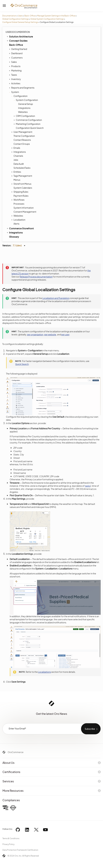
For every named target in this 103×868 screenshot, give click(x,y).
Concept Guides (17, 41)
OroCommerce (16, 752)
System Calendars (23, 188)
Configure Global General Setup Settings (20, 22)
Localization (19, 220)
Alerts (16, 224)
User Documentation (18, 32)
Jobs (16, 160)
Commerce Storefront (20, 228)
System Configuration (26, 100)
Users (20, 16)
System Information (24, 208)
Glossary (14, 237)
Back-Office (30, 16)
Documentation (9, 16)
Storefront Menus (22, 184)
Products (15, 66)
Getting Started (18, 49)
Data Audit (19, 164)
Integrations (24, 108)
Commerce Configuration (28, 120)
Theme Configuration (24, 136)
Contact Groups (22, 144)
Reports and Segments (22, 88)
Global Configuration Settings (16, 19)
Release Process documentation (36, 277)
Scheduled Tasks (22, 168)
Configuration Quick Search (30, 128)
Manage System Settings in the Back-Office (56, 16)
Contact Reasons (22, 140)
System (14, 92)
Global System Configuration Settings (47, 19)
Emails (16, 148)
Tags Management (22, 176)
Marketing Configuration (27, 124)
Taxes (13, 75)
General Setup (25, 104)
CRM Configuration (25, 116)
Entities (17, 172)
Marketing (16, 70)
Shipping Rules (20, 192)
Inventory (15, 79)
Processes (19, 204)
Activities (15, 83)
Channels (18, 156)
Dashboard (16, 53)
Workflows (18, 200)
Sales (13, 62)
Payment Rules (21, 196)
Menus (17, 180)
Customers (16, 58)
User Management (22, 132)
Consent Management (25, 212)
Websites (23, 112)
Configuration (20, 96)
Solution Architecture (20, 36)
